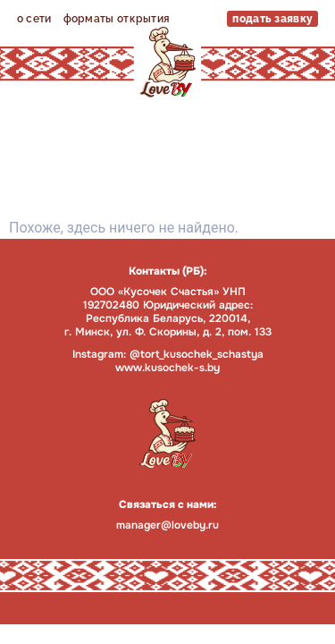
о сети (34, 19)
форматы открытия (117, 19)
